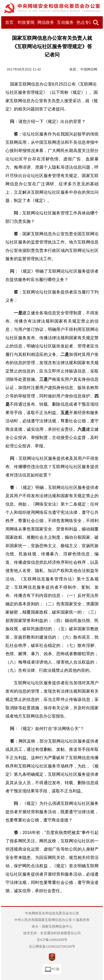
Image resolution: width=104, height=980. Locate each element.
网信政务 (46, 22)
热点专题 (85, 22)
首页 (9, 22)
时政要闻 (26, 22)
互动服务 (65, 22)
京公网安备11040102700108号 (52, 946)
